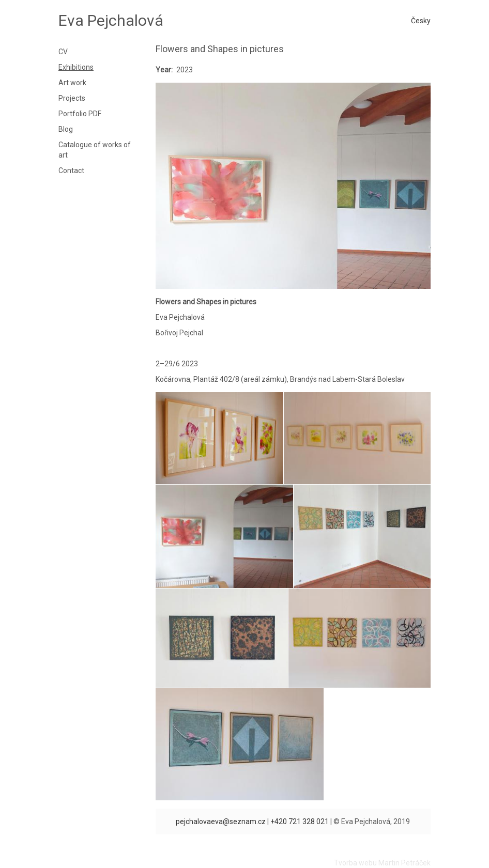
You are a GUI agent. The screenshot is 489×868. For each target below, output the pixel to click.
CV (63, 52)
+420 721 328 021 (300, 822)
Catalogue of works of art (95, 150)
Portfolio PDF (80, 114)
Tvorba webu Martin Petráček (382, 863)
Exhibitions (76, 67)
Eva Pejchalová (111, 20)
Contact (71, 171)
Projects (72, 98)
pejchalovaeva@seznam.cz (221, 822)
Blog (66, 129)
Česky (421, 21)
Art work (72, 83)
